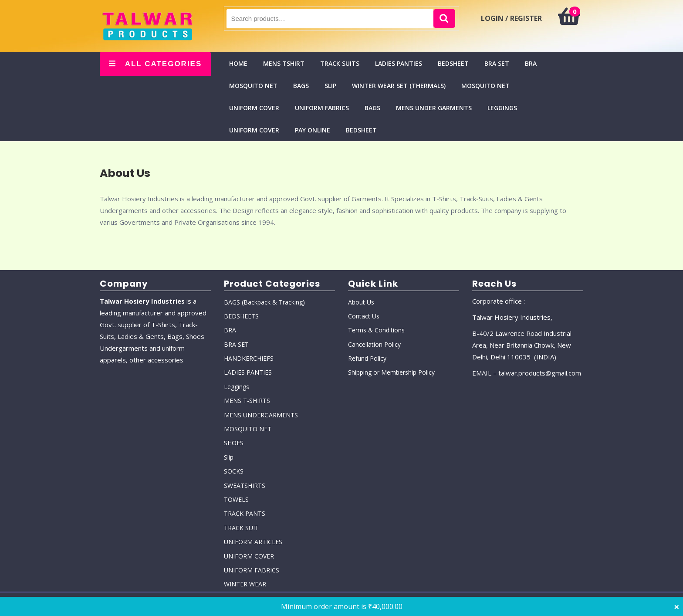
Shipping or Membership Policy (391, 372)
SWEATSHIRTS (245, 486)
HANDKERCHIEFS (249, 358)
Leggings (502, 108)
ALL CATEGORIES (156, 64)
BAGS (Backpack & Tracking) (264, 302)
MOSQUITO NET (253, 86)
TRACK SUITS (340, 63)
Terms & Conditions (376, 330)
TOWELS (236, 499)
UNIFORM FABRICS (322, 108)
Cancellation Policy (374, 344)
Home (238, 63)
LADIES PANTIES (399, 63)
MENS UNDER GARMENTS (434, 108)
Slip (330, 86)
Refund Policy (367, 358)
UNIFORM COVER (254, 108)
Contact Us (364, 316)
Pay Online (313, 130)
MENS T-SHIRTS (247, 401)
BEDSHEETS (241, 316)
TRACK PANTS (245, 513)
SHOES (234, 443)
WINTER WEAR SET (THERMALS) (399, 86)
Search (444, 19)
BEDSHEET (453, 63)
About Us (361, 302)
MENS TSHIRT (284, 63)
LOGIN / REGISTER (511, 18)
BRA (531, 63)
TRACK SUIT (241, 528)
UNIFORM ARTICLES (253, 542)
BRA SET (497, 63)
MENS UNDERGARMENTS (261, 415)
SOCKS (234, 471)
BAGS (301, 86)
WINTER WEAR (245, 584)
